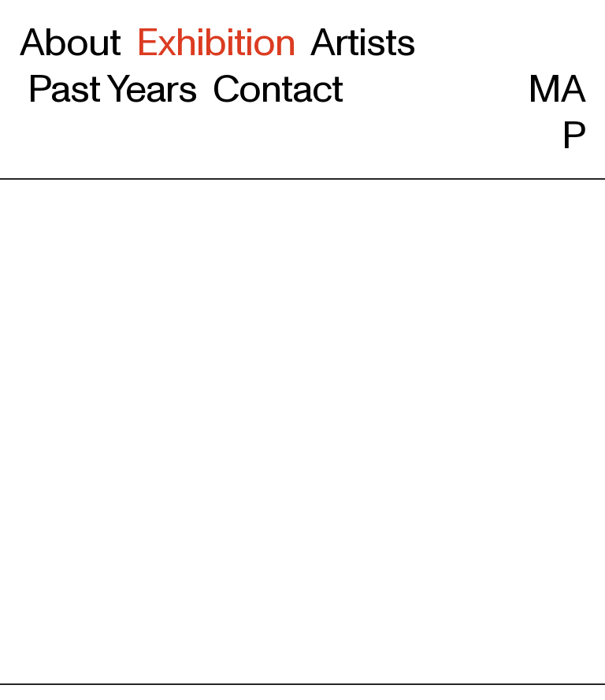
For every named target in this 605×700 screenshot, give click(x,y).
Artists (363, 43)
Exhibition (216, 43)
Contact (278, 89)
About (70, 43)
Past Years (116, 89)
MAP (557, 90)
